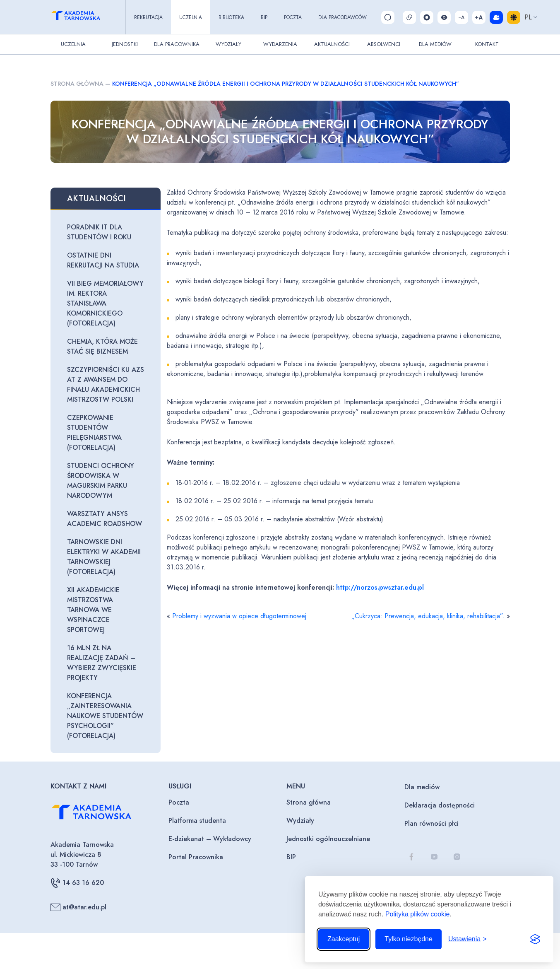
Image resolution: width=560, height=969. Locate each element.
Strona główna (77, 84)
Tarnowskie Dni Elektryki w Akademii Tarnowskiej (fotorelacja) (104, 557)
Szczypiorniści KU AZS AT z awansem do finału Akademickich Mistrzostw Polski (106, 384)
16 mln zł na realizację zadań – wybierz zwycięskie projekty (102, 663)
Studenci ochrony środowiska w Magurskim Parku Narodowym (101, 481)
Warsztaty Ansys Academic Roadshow (105, 519)
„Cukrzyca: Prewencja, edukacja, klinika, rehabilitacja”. (428, 616)
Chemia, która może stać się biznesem (102, 346)
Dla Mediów (435, 44)
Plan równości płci (431, 823)
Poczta (293, 17)
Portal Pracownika (196, 857)
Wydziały (228, 44)
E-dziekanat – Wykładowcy (210, 839)
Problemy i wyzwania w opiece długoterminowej (239, 616)
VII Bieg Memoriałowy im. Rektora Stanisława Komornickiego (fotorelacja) (105, 303)
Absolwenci (384, 44)
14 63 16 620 (77, 883)
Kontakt (487, 44)
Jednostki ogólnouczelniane (328, 839)
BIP (264, 17)
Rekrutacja (148, 17)
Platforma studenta (197, 821)
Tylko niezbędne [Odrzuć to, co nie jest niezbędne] (409, 939)
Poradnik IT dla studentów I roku (99, 232)
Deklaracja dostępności (440, 805)
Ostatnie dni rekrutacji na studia (103, 260)
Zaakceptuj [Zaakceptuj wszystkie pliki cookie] (344, 939)
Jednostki (125, 44)
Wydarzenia (280, 44)
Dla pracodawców (342, 17)
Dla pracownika (177, 44)
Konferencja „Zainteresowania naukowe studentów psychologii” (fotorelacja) (105, 716)
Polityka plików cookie (418, 914)
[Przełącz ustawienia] (467, 939)
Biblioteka (231, 17)
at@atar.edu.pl (78, 907)
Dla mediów (422, 787)
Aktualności (332, 44)
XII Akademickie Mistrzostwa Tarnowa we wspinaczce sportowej (93, 610)
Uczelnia (191, 17)
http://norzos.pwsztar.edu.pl (380, 587)
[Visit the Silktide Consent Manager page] (535, 939)
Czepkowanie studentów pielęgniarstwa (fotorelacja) (94, 433)
